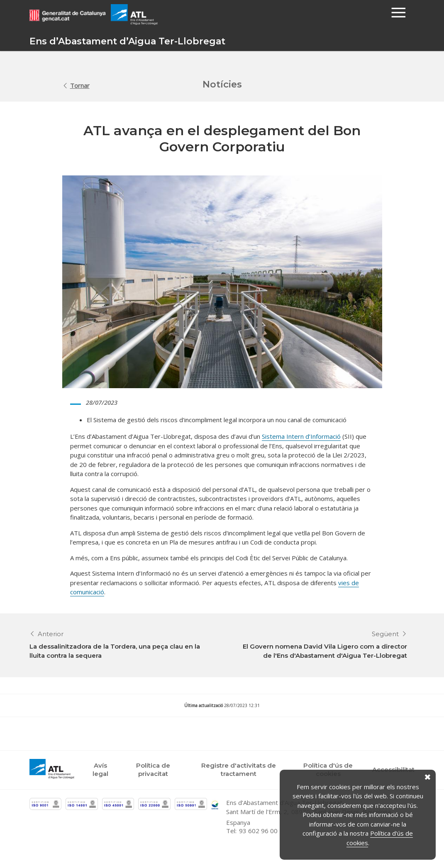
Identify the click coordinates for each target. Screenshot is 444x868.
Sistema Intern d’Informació (301, 436)
